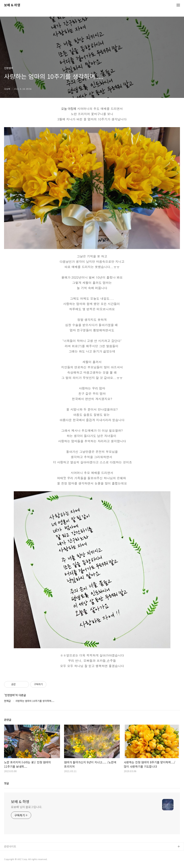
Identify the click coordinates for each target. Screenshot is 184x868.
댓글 (6, 783)
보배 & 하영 (12, 5)
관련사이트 (10, 846)
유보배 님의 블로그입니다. (27, 807)
